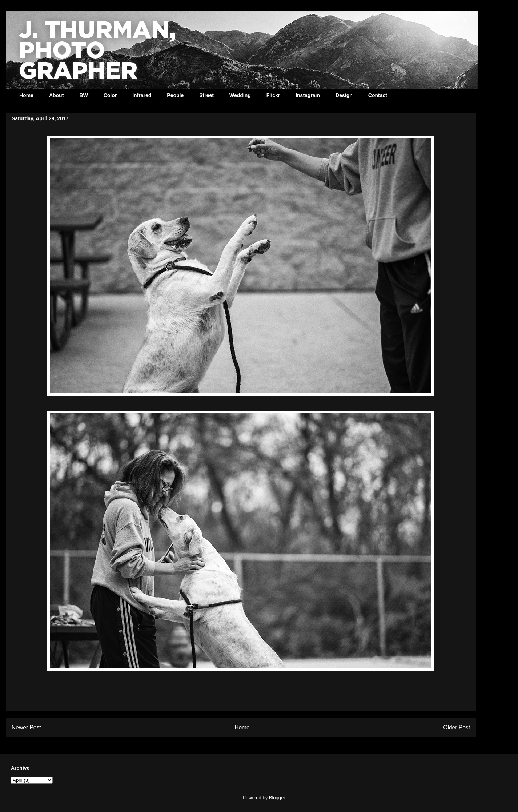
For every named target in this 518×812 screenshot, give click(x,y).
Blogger (277, 798)
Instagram (308, 95)
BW (83, 95)
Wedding (240, 95)
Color (110, 95)
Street (206, 95)
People (175, 95)
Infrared (142, 95)
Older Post (457, 727)
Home (26, 95)
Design (344, 95)
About (56, 95)
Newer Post (26, 727)
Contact (378, 95)
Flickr (273, 95)
